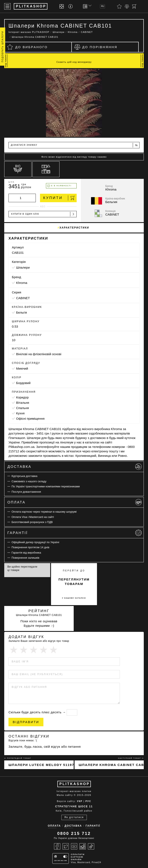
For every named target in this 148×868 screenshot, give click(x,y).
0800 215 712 (74, 833)
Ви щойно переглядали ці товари (22, 568)
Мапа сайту (65, 795)
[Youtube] (74, 846)
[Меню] (7, 6)
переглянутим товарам (74, 582)
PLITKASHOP (75, 784)
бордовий (23, 383)
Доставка (75, 467)
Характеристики (74, 228)
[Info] (71, 6)
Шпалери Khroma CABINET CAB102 (111, 765)
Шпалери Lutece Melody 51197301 (41, 765)
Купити (59, 198)
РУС (88, 801)
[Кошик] (134, 6)
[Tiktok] (91, 846)
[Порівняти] (127, 6)
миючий (22, 368)
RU (102, 6)
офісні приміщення (30, 419)
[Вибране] (119, 6)
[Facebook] (57, 846)
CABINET (23, 298)
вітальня (23, 403)
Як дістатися (74, 817)
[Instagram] (83, 846)
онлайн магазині (76, 433)
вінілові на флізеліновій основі (39, 354)
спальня (22, 408)
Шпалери (23, 267)
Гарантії (75, 533)
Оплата (75, 502)
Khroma (22, 283)
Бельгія (21, 312)
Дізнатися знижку (74, 145)
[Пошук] (142, 6)
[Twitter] (66, 846)
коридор (22, 397)
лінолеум (67, 442)
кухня (20, 413)
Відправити (26, 722)
